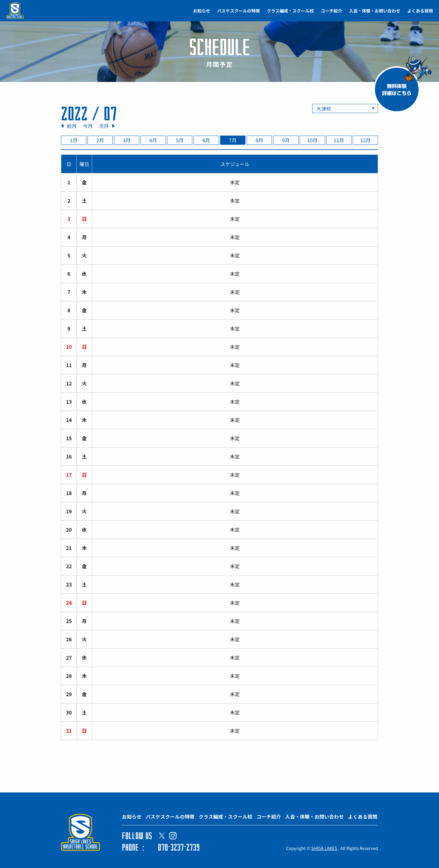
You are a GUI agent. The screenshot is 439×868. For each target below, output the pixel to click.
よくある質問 (420, 11)
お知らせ (202, 11)
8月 (259, 140)
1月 (74, 140)
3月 (127, 140)
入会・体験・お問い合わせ (375, 11)
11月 (339, 140)
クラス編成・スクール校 (290, 11)
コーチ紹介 (331, 11)
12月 (366, 140)
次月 (104, 126)
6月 (206, 140)
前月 (72, 126)
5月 (180, 140)
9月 (286, 140)
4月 (153, 140)
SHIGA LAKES (324, 848)
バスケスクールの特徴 (238, 11)
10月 (312, 140)
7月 (233, 140)
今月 (88, 126)
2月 (100, 140)
